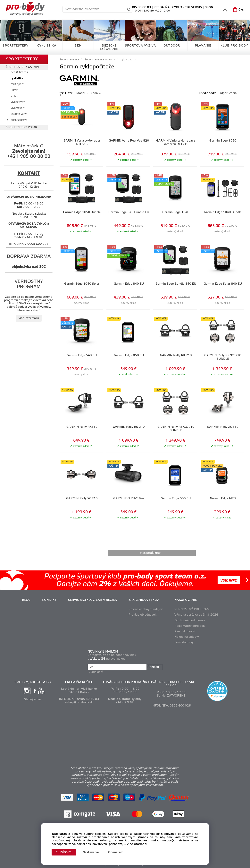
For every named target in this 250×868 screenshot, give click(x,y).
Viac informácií (137, 844)
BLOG (26, 600)
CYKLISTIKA (47, 46)
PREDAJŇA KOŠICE (79, 682)
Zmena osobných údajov (146, 609)
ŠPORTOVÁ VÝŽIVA (141, 46)
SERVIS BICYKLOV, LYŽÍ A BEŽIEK (92, 600)
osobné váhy (19, 114)
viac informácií (29, 318)
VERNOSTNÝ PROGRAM (192, 609)
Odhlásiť (97, 672)
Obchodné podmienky (190, 621)
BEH (78, 46)
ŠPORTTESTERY (16, 46)
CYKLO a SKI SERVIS (187, 7)
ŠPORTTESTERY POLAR (21, 127)
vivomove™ (18, 108)
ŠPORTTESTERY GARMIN (22, 67)
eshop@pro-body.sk (79, 702)
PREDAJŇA (162, 7)
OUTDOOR (172, 46)
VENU (15, 96)
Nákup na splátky (187, 637)
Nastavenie (91, 852)
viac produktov (150, 553)
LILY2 (14, 90)
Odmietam (116, 852)
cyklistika (17, 78)
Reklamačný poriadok (190, 626)
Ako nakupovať (185, 631)
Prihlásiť (153, 667)
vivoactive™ (18, 102)
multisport (17, 84)
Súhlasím (64, 852)
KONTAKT (49, 600)
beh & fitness (19, 72)
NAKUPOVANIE (186, 600)
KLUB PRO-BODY (234, 46)
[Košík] (238, 10)
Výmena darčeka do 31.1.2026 (196, 615)
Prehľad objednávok (142, 615)
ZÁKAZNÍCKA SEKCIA (144, 600)
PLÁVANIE (203, 46)
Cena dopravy (184, 642)
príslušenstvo (19, 120)
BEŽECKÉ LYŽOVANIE (109, 47)
